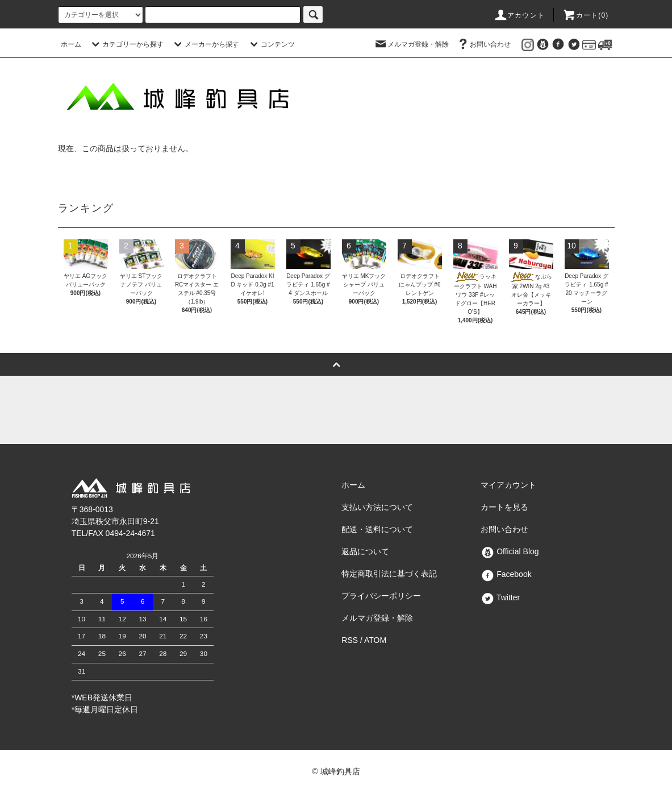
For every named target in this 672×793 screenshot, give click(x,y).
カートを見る (504, 507)
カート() (586, 15)
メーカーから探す (205, 44)
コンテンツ (271, 44)
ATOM (375, 640)
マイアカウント (508, 485)
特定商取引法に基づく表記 (389, 574)
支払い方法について (377, 507)
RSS (350, 640)
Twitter (500, 597)
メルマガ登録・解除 (411, 44)
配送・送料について (377, 529)
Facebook (506, 574)
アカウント (519, 15)
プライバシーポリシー (381, 596)
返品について (365, 551)
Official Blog (510, 551)
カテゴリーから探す (126, 44)
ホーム (71, 44)
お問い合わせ (483, 44)
